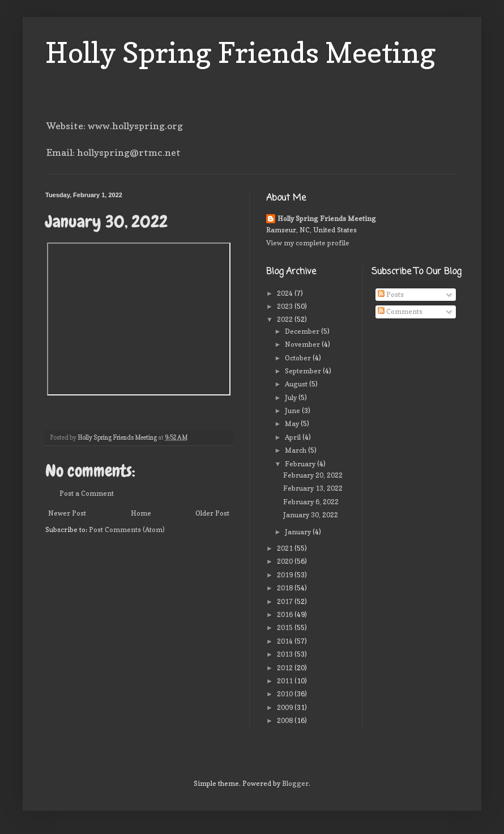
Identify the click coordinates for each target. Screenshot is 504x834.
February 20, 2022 (313, 475)
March (296, 450)
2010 (286, 694)
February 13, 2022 (313, 488)
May (293, 424)
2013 (286, 654)
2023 (286, 306)
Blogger (295, 783)
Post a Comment (87, 493)
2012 (286, 668)
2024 (286, 293)
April (294, 437)
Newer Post (67, 513)
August (297, 384)
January (299, 532)
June (293, 410)
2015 (286, 627)
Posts (391, 294)
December (303, 331)
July (292, 397)
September (304, 371)
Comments (400, 311)
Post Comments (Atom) (127, 529)
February (301, 464)
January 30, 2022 (311, 515)
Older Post (212, 513)
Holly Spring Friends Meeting (241, 52)
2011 (286, 681)
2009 (286, 707)
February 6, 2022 (311, 502)
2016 (286, 614)
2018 (286, 588)
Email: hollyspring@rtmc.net (114, 152)
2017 (286, 601)
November (303, 344)
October (299, 358)
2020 (286, 561)
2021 (286, 548)
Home (141, 513)
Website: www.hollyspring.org (115, 126)
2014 (286, 641)
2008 (286, 720)
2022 (286, 319)
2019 (286, 575)
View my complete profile (308, 243)
